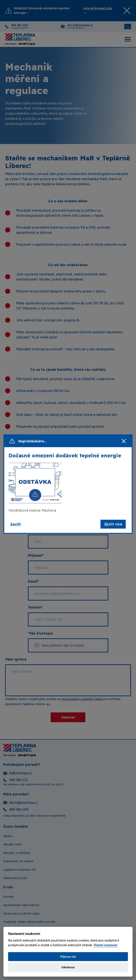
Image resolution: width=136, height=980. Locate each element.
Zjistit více (113, 524)
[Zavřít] (124, 441)
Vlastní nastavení (105, 945)
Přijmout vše (68, 957)
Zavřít (16, 524)
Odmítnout (68, 967)
